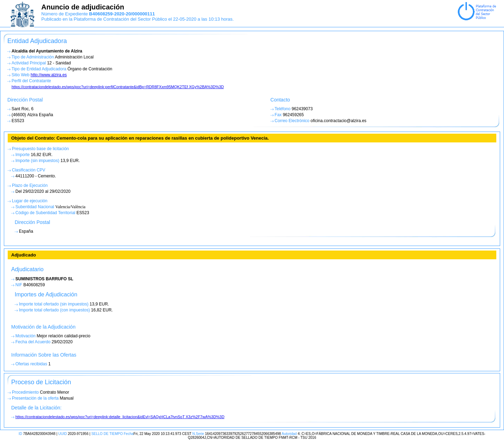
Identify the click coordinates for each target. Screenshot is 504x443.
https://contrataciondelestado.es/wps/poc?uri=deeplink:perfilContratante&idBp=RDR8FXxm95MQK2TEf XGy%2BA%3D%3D (118, 87)
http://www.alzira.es (48, 75)
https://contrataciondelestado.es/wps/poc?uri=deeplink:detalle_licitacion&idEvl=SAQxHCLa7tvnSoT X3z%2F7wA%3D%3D (120, 417)
